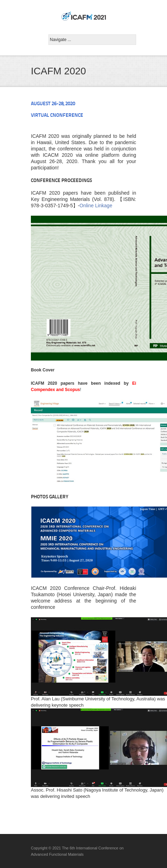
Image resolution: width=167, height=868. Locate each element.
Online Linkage (96, 206)
